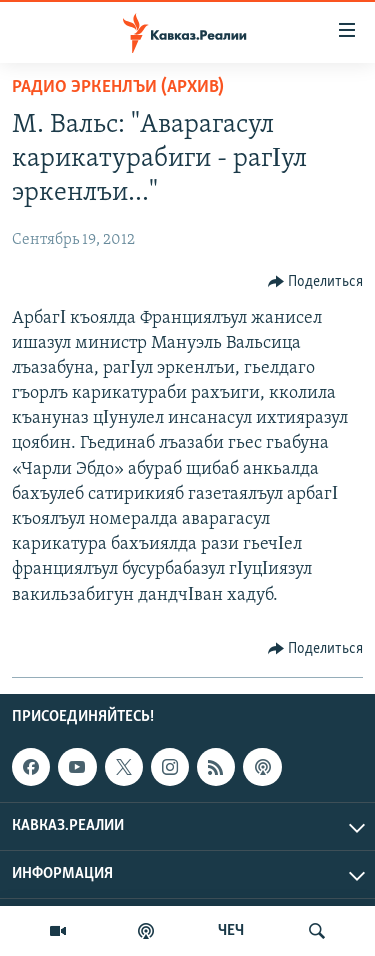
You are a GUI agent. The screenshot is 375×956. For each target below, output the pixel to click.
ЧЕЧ (231, 931)
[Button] (316, 282)
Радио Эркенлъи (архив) (118, 87)
